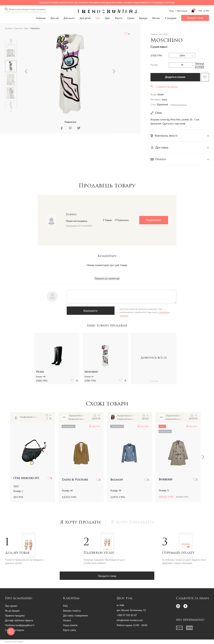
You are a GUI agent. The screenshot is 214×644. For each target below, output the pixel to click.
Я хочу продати (79, 523)
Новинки (41, 18)
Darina (71, 215)
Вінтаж (156, 18)
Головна (9, 28)
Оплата (67, 621)
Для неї (55, 18)
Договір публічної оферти (19, 621)
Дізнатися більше (178, 105)
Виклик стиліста (72, 611)
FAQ (65, 606)
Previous (26, 71)
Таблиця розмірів (200, 65)
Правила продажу (15, 616)
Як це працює (12, 611)
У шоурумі (171, 18)
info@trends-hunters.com (130, 621)
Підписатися (154, 220)
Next (114, 71)
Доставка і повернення (75, 616)
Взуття (119, 18)
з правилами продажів (126, 312)
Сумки (131, 18)
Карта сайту (70, 631)
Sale (98, 18)
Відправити (83, 311)
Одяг (107, 18)
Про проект (11, 606)
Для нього (69, 18)
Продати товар (195, 18)
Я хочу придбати (133, 523)
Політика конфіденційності (20, 626)
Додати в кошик (175, 77)
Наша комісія (70, 626)
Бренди (143, 18)
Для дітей (85, 18)
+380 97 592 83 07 (127, 616)
